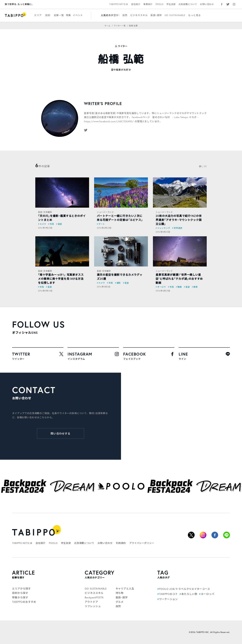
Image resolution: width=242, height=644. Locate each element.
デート (102, 224)
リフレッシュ (93, 606)
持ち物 (120, 593)
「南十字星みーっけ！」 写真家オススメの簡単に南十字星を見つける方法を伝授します (61, 279)
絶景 (196, 287)
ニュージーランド (105, 212)
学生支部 (171, 4)
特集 (68, 15)
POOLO (160, 4)
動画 (180, 287)
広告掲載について (188, 4)
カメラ (43, 224)
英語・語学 (156, 15)
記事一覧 (59, 15)
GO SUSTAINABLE (175, 15)
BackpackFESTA (94, 597)
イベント (78, 15)
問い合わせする (61, 433)
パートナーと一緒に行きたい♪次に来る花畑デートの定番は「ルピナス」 (120, 218)
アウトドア (91, 602)
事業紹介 (148, 4)
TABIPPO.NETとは (119, 4)
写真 (52, 224)
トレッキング (164, 228)
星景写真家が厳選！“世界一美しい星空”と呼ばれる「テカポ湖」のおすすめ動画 (179, 279)
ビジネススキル (139, 15)
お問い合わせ (207, 4)
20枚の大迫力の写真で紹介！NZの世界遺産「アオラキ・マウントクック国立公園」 (179, 220)
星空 (60, 224)
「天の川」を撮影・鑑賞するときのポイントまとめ (62, 218)
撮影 (119, 283)
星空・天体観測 (45, 212)
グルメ (120, 602)
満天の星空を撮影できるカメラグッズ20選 (120, 277)
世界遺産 (178, 228)
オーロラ (162, 287)
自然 (125, 15)
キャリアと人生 (125, 588)
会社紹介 (136, 4)
